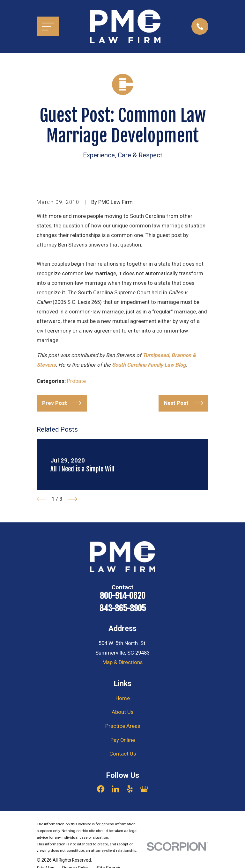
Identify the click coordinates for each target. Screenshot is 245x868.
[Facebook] (101, 789)
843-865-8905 (123, 608)
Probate (76, 381)
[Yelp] (130, 789)
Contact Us (123, 754)
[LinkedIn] (115, 789)
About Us (122, 712)
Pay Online (123, 740)
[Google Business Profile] (144, 789)
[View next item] (72, 499)
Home (123, 698)
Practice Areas (123, 726)
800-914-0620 (123, 596)
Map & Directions (122, 662)
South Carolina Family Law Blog (149, 365)
